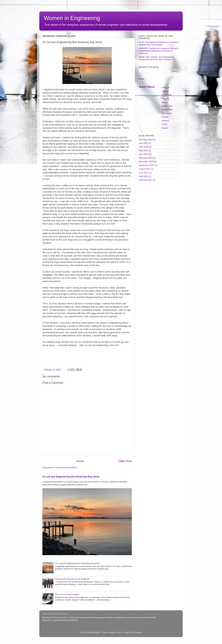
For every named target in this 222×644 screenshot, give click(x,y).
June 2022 (144, 147)
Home (80, 461)
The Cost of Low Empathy (67, 594)
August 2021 (145, 169)
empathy (166, 99)
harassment (167, 110)
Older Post (125, 461)
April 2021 (143, 176)
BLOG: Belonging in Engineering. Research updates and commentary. (159, 43)
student (165, 128)
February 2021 (146, 180)
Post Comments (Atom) (66, 468)
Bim (120, 632)
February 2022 (146, 158)
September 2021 (146, 165)
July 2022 (143, 143)
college (165, 91)
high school (167, 113)
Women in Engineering (72, 18)
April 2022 (143, 154)
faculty (165, 102)
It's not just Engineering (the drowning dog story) (71, 477)
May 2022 (143, 150)
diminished (167, 95)
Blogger (138, 632)
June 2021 (144, 173)
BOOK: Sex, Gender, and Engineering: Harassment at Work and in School (157, 58)
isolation (165, 121)
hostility (165, 117)
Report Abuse (147, 87)
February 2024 (146, 140)
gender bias (167, 106)
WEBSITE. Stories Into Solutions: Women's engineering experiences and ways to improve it (159, 51)
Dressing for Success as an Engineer (72, 579)
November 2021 (146, 162)
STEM (164, 124)
